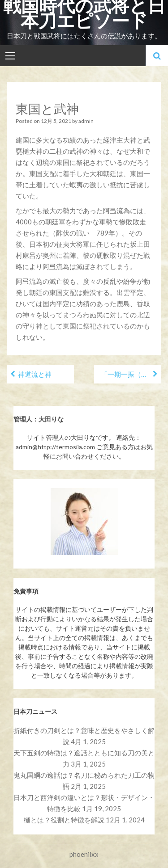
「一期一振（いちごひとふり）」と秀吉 (131, 374)
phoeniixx (84, 854)
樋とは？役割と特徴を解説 (64, 820)
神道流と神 (35, 374)
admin (86, 121)
